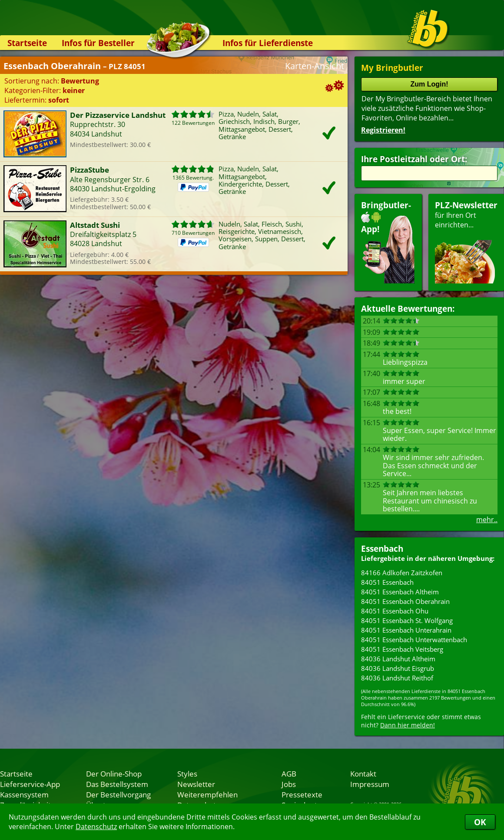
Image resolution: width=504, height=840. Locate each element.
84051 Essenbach (387, 582)
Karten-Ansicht (315, 66)
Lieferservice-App (30, 784)
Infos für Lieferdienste (268, 43)
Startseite (27, 43)
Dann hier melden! (408, 725)
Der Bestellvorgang (118, 794)
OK (480, 822)
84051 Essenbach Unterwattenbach (414, 640)
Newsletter (196, 784)
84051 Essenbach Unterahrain (406, 630)
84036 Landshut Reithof (397, 678)
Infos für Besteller (98, 43)
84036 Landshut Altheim (398, 659)
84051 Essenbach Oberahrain (405, 601)
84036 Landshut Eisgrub (398, 668)
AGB (289, 773)
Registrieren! (383, 130)
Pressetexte (302, 794)
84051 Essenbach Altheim (400, 592)
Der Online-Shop (114, 773)
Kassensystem (24, 794)
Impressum (370, 784)
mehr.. (487, 520)
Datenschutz (96, 827)
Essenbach (382, 548)
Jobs (289, 784)
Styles (187, 773)
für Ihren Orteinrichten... (466, 242)
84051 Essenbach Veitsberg (402, 649)
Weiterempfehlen (207, 794)
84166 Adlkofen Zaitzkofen (402, 573)
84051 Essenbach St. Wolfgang (407, 620)
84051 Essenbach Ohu (395, 611)
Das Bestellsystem (117, 784)
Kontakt (363, 773)
